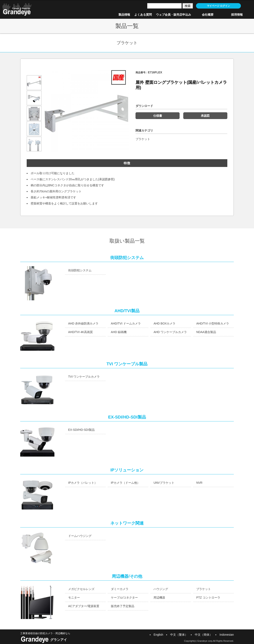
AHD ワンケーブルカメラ (170, 332)
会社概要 (208, 15)
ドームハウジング (80, 536)
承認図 (205, 116)
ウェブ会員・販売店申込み (174, 15)
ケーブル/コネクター (124, 598)
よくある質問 (143, 15)
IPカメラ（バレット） (83, 483)
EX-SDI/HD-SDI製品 (81, 430)
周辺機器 (159, 598)
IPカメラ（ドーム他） (125, 483)
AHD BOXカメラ (164, 323)
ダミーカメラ (120, 589)
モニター (74, 598)
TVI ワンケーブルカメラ (84, 377)
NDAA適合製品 (206, 332)
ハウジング (161, 589)
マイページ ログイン (218, 6)
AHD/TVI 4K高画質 (80, 332)
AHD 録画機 (119, 332)
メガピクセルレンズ (81, 589)
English (158, 635)
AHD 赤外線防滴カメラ (83, 323)
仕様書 (158, 116)
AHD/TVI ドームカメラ (126, 323)
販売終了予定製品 (123, 606)
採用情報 (237, 15)
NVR (199, 483)
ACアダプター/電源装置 (84, 606)
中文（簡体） (204, 635)
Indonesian (227, 635)
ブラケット (143, 139)
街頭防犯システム (80, 270)
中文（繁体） (179, 635)
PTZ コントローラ (208, 598)
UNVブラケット (164, 483)
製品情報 (124, 15)
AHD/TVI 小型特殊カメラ (213, 323)
